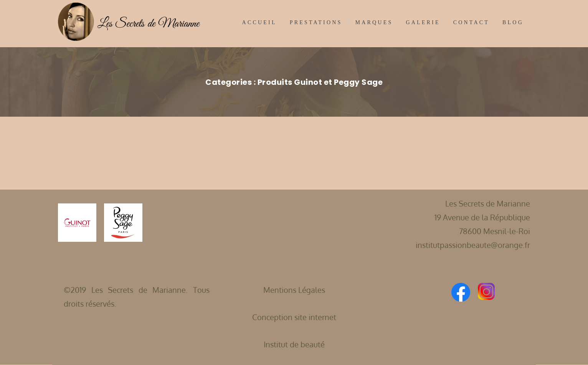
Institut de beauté (294, 344)
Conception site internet (294, 317)
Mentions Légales (294, 290)
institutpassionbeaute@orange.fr (473, 245)
